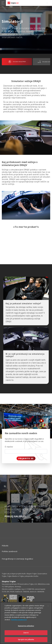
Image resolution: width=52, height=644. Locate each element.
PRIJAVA (49, 3)
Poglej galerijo (15, 516)
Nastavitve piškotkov (26, 626)
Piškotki (5, 546)
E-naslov (9, 447)
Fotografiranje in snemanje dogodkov (17, 559)
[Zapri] (48, 606)
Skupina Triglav (9, 581)
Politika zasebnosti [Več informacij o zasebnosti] (19, 620)
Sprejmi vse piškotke (26, 639)
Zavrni (26, 633)
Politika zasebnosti (10, 551)
